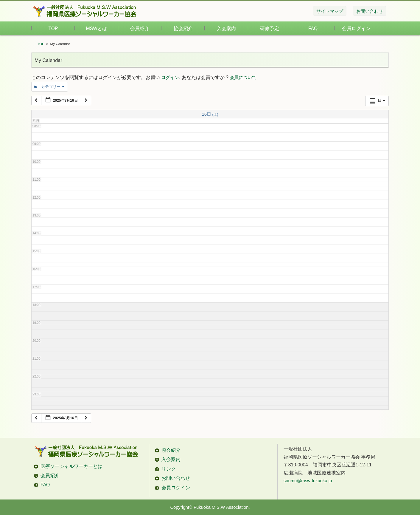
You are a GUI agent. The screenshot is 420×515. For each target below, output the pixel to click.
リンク (169, 469)
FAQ (313, 28)
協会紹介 (183, 28)
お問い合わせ (176, 478)
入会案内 (226, 28)
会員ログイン (356, 28)
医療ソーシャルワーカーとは (71, 466)
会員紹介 (140, 28)
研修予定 (270, 28)
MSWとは (97, 28)
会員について (243, 78)
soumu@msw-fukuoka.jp (308, 481)
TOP (53, 28)
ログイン (170, 78)
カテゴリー (49, 87)
